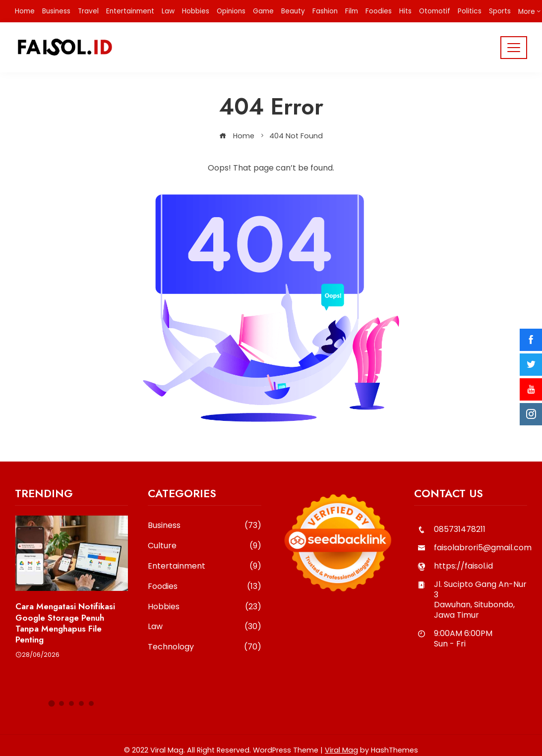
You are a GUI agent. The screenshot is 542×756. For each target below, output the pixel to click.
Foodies (204, 587)
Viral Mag (341, 750)
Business (204, 526)
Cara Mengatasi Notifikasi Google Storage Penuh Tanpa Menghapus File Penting (65, 623)
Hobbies (204, 607)
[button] (52, 703)
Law (204, 627)
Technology (204, 647)
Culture (204, 546)
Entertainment (204, 566)
